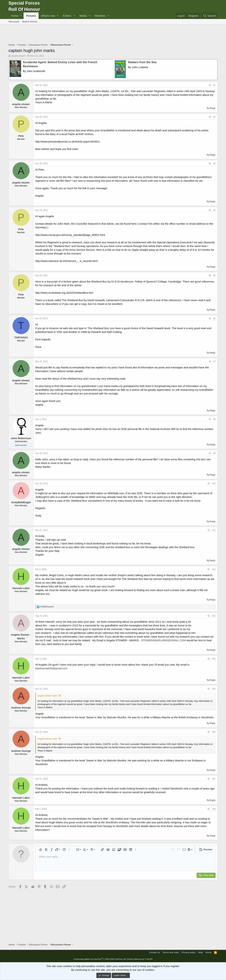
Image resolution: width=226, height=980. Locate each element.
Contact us (154, 952)
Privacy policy (189, 952)
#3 (214, 164)
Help (201, 952)
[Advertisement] (113, 34)
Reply (212, 108)
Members (100, 16)
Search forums (30, 22)
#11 (214, 530)
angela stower (18, 56)
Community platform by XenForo (100, 959)
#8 (214, 419)
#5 (214, 276)
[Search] (209, 16)
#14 (214, 659)
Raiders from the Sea (142, 62)
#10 (214, 484)
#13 (214, 616)
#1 (214, 85)
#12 (214, 569)
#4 (214, 210)
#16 (214, 732)
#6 (214, 319)
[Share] (210, 85)
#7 (214, 361)
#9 (214, 453)
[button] (21, 16)
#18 (214, 809)
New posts (14, 22)
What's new (48, 16)
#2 (214, 117)
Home (15, 16)
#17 (214, 779)
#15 (214, 689)
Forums (31, 16)
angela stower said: (47, 696)
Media (83, 16)
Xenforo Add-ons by (140, 959)
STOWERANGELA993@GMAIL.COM (163, 640)
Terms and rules (171, 952)
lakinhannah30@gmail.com (51, 668)
